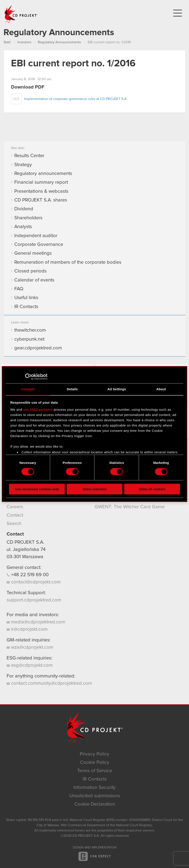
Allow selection (94, 489)
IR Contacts (26, 307)
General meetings (33, 253)
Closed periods (30, 271)
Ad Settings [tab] (117, 389)
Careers (15, 507)
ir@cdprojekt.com (27, 629)
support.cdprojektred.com (34, 600)
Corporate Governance (39, 245)
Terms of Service (95, 771)
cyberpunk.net (29, 339)
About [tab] (161, 389)
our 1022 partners (38, 409)
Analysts (23, 227)
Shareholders (28, 218)
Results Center (29, 156)
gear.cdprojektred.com (38, 348)
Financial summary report (41, 182)
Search (14, 524)
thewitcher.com (30, 330)
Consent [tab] (28, 389)
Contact (15, 515)
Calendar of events (34, 280)
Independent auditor (36, 236)
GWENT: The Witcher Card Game (130, 507)
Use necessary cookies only (37, 489)
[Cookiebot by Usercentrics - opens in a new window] (28, 377)
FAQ (19, 289)
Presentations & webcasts (41, 191)
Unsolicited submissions (95, 796)
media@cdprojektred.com (36, 622)
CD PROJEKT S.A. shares (41, 200)
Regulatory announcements (43, 174)
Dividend (24, 209)
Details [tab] (72, 389)
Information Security (94, 788)
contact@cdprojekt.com (34, 582)
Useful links (26, 298)
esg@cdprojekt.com (30, 665)
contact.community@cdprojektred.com (49, 683)
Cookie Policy (95, 763)
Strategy (23, 165)
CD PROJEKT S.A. (25, 542)
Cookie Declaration (95, 804)
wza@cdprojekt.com (30, 647)
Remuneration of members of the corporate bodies (68, 262)
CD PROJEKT (21, 14)
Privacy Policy (94, 754)
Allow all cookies (152, 489)
